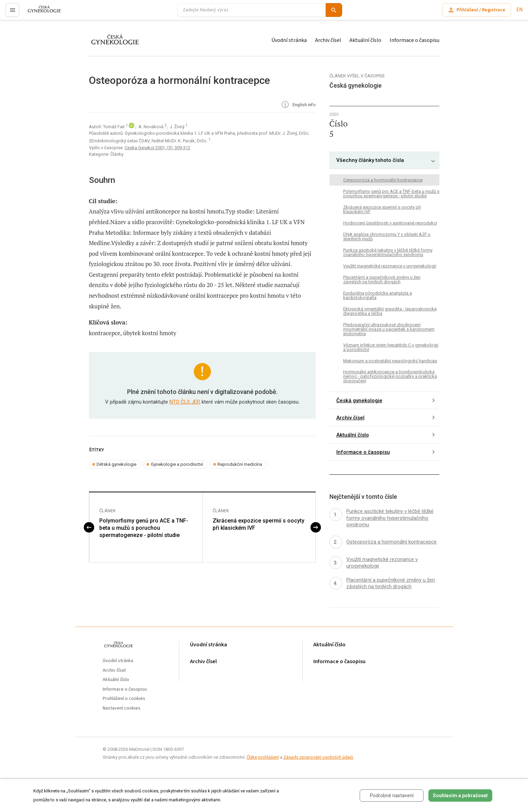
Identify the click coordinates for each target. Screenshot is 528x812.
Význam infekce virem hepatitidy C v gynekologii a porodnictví (391, 347)
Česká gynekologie (359, 400)
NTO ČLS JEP (184, 402)
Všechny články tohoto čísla (370, 160)
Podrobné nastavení (392, 795)
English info (298, 105)
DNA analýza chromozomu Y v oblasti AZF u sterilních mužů (387, 237)
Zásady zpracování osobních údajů (318, 757)
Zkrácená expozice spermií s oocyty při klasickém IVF (259, 524)
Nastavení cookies (122, 708)
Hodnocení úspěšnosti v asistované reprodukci (390, 223)
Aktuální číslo (365, 40)
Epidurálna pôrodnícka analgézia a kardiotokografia (378, 295)
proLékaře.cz (40, 13)
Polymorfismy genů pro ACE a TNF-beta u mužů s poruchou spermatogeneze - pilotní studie (144, 528)
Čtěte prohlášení (263, 757)
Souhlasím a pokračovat (460, 795)
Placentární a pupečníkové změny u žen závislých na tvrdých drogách (382, 279)
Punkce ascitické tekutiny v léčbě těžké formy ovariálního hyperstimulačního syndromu (388, 252)
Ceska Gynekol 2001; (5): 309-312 (158, 148)
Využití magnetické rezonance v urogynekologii (390, 266)
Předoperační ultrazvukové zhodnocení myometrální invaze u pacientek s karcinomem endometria (389, 329)
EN (519, 10)
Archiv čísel (328, 40)
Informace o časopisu (414, 40)
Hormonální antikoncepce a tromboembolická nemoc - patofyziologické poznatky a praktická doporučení (390, 376)
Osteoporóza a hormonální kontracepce (383, 180)
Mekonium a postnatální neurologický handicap (390, 361)
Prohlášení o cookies (124, 699)
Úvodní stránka (289, 40)
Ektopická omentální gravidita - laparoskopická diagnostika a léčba (390, 311)
